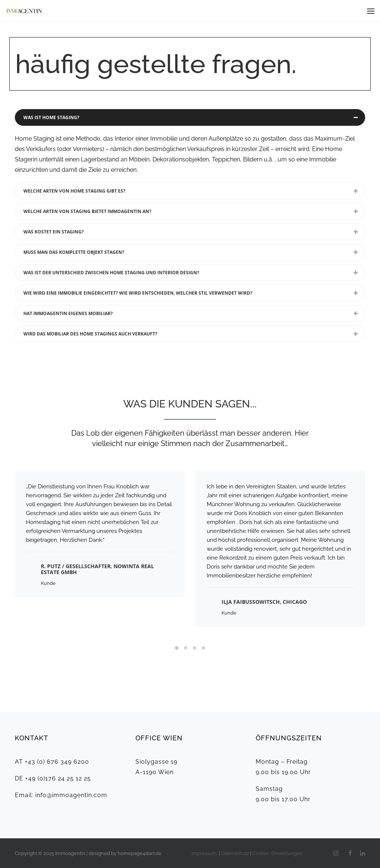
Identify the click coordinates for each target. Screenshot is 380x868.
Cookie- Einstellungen (278, 853)
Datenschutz (235, 853)
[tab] (190, 117)
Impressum (205, 853)
